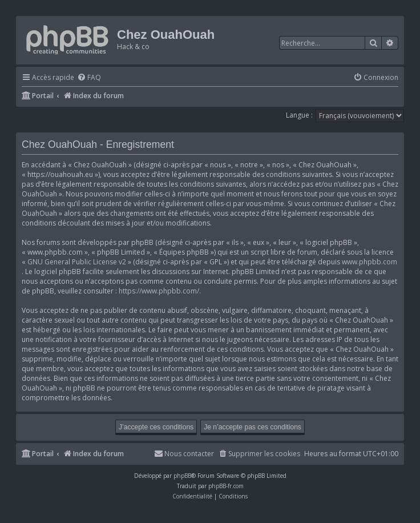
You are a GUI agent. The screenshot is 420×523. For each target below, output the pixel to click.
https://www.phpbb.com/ (159, 291)
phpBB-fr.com (226, 486)
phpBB (182, 476)
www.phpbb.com (369, 262)
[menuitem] (89, 78)
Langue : (299, 115)
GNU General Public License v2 (77, 262)
